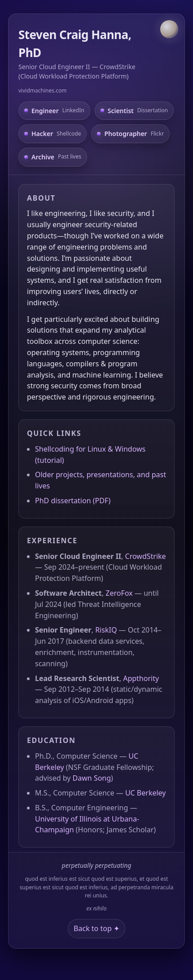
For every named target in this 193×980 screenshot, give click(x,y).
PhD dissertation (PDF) (73, 501)
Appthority (141, 678)
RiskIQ (106, 630)
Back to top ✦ (96, 928)
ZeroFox (119, 593)
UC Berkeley (146, 793)
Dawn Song (92, 778)
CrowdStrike (146, 556)
